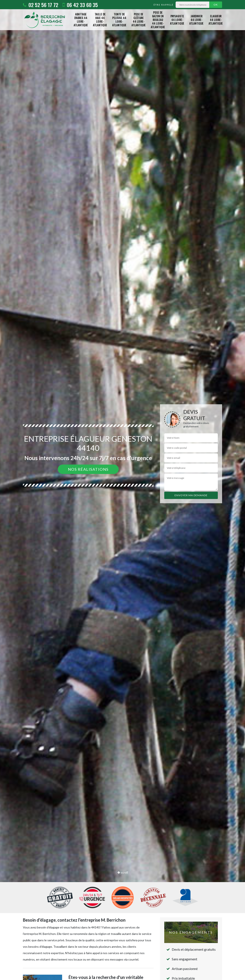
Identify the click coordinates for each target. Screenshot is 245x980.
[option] (122, 490)
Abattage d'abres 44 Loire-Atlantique (81, 20)
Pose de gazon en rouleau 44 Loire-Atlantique (158, 20)
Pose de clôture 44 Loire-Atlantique (139, 20)
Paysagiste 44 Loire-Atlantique (177, 20)
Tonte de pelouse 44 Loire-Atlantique (119, 20)
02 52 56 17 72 (41, 5)
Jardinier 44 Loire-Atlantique (196, 20)
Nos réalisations (88, 469)
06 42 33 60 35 (80, 5)
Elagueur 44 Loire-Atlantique (216, 20)
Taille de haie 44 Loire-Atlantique (100, 20)
